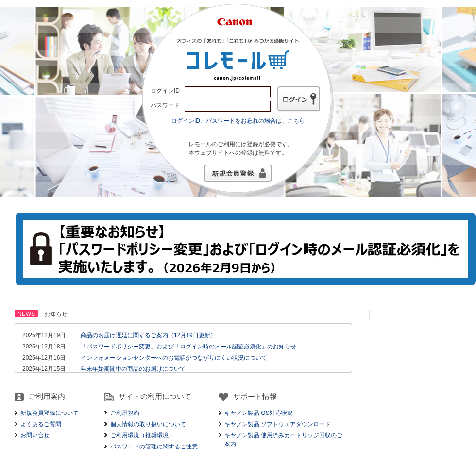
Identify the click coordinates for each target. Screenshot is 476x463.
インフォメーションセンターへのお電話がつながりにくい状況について (174, 358)
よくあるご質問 (41, 424)
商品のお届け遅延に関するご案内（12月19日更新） (148, 335)
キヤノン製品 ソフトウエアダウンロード (278, 424)
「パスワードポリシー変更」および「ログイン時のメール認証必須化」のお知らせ (188, 347)
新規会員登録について (50, 413)
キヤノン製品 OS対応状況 (259, 413)
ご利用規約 (125, 413)
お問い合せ (35, 435)
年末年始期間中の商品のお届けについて (133, 369)
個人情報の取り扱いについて (148, 424)
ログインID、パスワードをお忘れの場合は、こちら (238, 121)
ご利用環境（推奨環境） (142, 435)
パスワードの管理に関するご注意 (154, 446)
